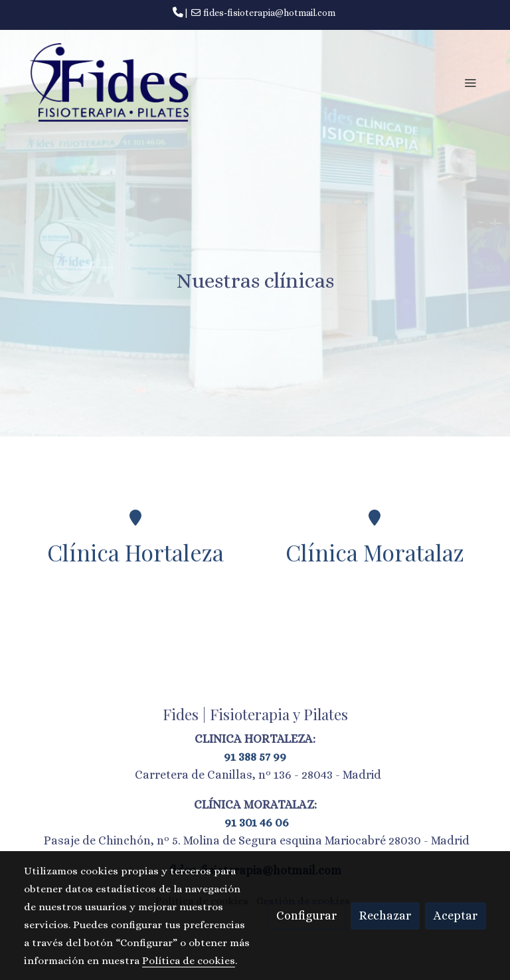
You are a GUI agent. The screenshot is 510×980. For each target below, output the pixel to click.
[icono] (135, 517)
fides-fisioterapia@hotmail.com (269, 13)
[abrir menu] (470, 82)
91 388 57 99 (255, 757)
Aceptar (456, 916)
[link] (109, 82)
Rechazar (385, 916)
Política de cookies (189, 961)
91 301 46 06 (255, 823)
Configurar (306, 916)
